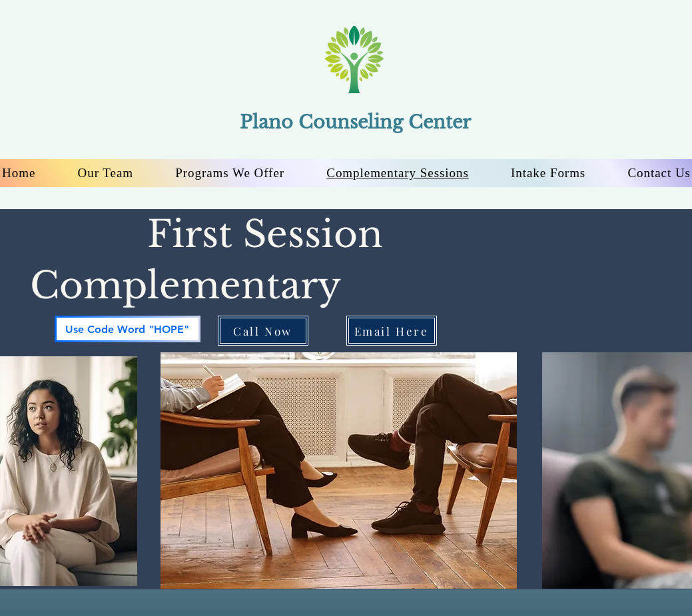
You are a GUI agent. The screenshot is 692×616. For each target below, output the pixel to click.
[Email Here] (392, 331)
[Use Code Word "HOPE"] (128, 329)
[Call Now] (263, 331)
